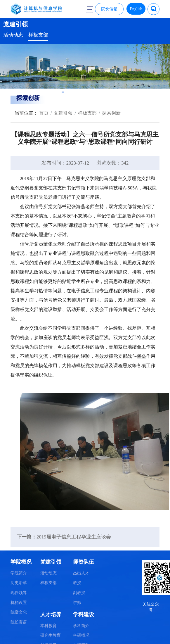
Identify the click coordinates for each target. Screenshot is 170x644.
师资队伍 (84, 562)
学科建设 (84, 614)
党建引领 (63, 113)
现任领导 (19, 593)
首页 (43, 113)
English (136, 9)
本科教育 (48, 626)
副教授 (79, 593)
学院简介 (19, 573)
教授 (77, 583)
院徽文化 (19, 612)
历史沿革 (19, 583)
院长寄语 (19, 622)
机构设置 (19, 603)
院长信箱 (109, 9)
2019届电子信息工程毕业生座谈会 (74, 537)
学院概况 (21, 562)
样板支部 (38, 35)
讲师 (77, 603)
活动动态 (13, 35)
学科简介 (81, 626)
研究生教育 (51, 635)
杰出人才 (81, 573)
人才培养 (51, 614)
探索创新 (111, 113)
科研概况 (81, 635)
